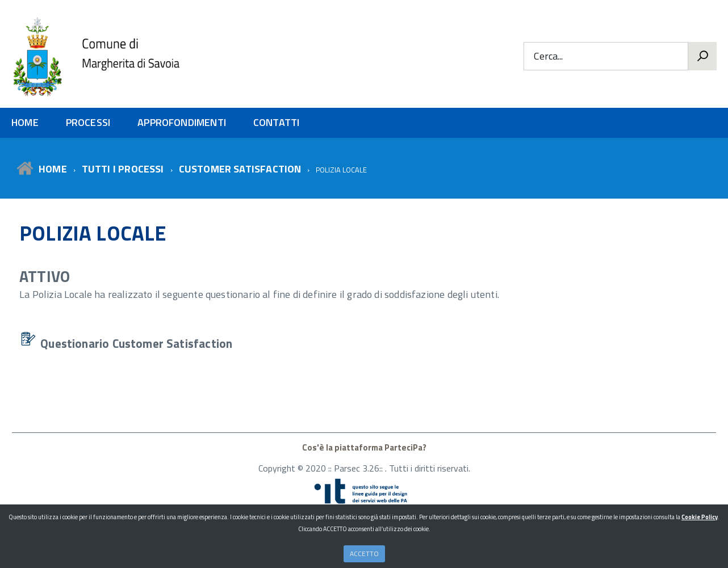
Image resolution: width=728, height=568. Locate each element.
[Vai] (702, 56)
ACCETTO (364, 554)
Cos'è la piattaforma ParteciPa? (364, 447)
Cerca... (548, 56)
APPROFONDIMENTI (182, 122)
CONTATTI (276, 122)
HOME (25, 122)
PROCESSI (88, 122)
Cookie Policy (700, 517)
